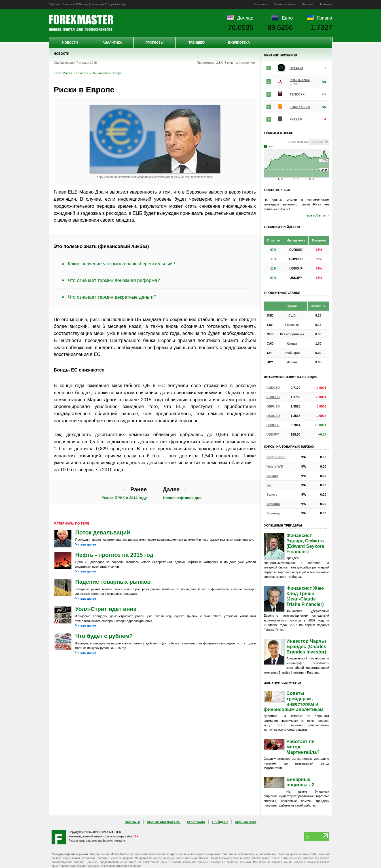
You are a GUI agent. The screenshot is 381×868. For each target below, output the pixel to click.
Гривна (325, 18)
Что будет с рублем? (104, 636)
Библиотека (239, 43)
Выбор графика (298, 142)
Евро (287, 18)
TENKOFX (297, 94)
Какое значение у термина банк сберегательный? (121, 264)
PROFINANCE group (300, 82)
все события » (318, 215)
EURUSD (273, 397)
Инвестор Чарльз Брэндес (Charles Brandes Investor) (306, 646)
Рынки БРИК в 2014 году (124, 493)
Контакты (326, 4)
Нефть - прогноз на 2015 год (115, 555)
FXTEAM (296, 119)
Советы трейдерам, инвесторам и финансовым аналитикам (294, 701)
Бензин (272, 476)
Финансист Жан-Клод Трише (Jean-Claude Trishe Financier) (305, 596)
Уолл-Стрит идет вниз (106, 609)
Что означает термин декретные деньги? (112, 297)
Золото (272, 495)
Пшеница (274, 513)
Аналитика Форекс (164, 822)
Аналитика (112, 43)
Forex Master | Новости (81, 23)
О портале (260, 4)
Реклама (308, 4)
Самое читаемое (285, 4)
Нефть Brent (276, 457)
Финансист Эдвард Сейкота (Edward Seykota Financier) (305, 543)
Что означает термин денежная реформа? (114, 280)
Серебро (273, 504)
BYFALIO (297, 68)
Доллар (245, 18)
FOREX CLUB (300, 107)
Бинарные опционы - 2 (300, 782)
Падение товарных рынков (113, 582)
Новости (70, 43)
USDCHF (273, 425)
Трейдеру (197, 43)
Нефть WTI (275, 466)
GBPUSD (273, 406)
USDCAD (273, 416)
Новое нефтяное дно (182, 493)
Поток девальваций (103, 532)
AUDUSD (273, 388)
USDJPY (273, 434)
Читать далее (86, 544)
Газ (269, 485)
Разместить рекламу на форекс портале (97, 841)
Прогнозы (154, 43)
